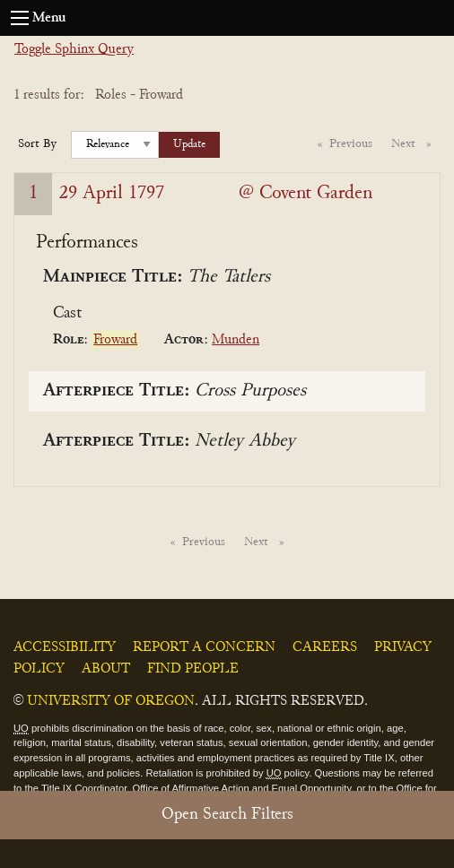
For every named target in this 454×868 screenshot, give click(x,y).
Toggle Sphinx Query (74, 49)
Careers (325, 647)
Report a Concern (204, 647)
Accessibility (65, 647)
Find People (193, 669)
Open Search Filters (227, 815)
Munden (236, 340)
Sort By (37, 144)
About (106, 669)
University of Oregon (111, 701)
